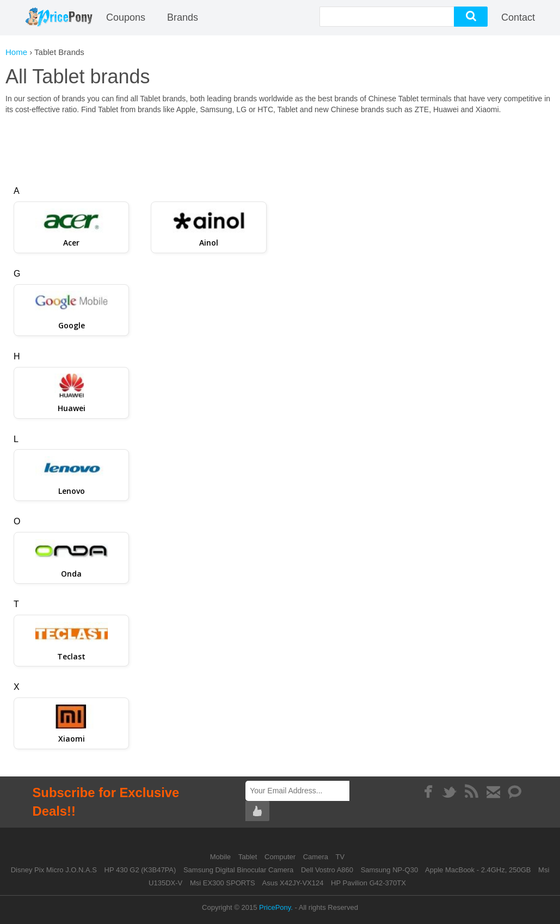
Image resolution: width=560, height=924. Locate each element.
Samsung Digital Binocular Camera (238, 870)
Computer (281, 857)
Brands (183, 17)
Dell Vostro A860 (327, 870)
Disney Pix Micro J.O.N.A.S (54, 870)
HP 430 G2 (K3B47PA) (140, 870)
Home (16, 52)
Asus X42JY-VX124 (293, 883)
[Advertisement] (280, 145)
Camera (317, 857)
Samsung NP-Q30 (390, 870)
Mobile (221, 857)
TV (340, 857)
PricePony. (276, 907)
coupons (126, 17)
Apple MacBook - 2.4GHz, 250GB (478, 870)
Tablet (249, 857)
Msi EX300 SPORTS (223, 883)
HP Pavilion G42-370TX (368, 883)
